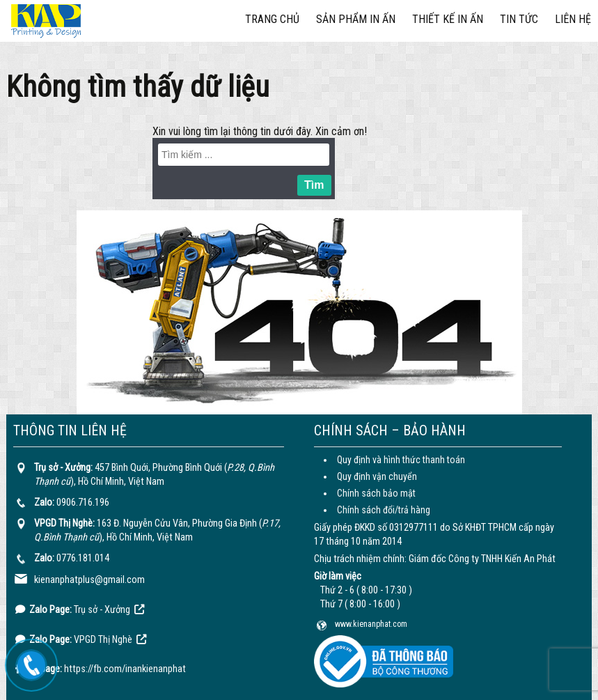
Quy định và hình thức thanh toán (401, 460)
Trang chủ (272, 19)
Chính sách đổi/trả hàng (384, 510)
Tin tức (519, 19)
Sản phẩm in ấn (356, 19)
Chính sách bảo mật (376, 493)
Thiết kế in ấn (448, 19)
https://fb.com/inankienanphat (125, 669)
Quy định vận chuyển (377, 476)
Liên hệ (573, 19)
